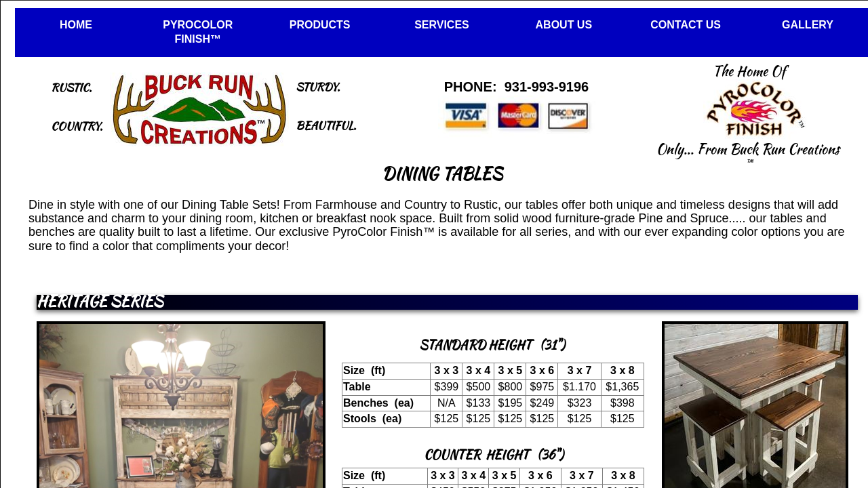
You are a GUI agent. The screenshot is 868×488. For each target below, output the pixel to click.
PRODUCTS (320, 25)
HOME (76, 25)
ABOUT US (564, 25)
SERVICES (442, 25)
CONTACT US (686, 25)
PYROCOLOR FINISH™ (198, 32)
